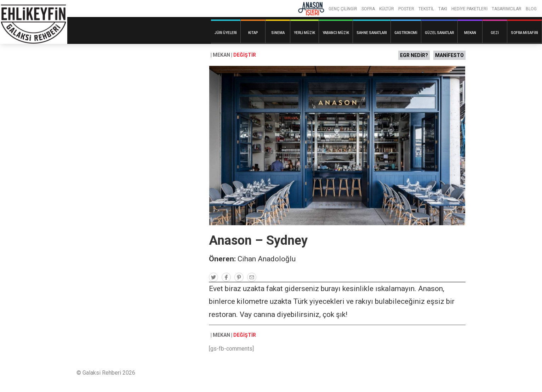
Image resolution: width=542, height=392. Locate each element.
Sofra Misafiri (524, 33)
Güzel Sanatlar (439, 33)
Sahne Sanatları (372, 33)
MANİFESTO (449, 55)
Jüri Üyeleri (226, 33)
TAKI (443, 9)
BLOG (531, 9)
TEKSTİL (426, 9)
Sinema (278, 33)
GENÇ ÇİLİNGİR (343, 9)
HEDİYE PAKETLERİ (469, 9)
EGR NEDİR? (414, 55)
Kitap (253, 33)
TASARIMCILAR (507, 9)
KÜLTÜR (387, 9)
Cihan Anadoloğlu (267, 259)
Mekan (470, 33)
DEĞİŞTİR (245, 55)
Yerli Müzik (304, 33)
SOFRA (368, 9)
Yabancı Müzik (336, 33)
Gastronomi (406, 33)
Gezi (495, 33)
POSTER (406, 9)
